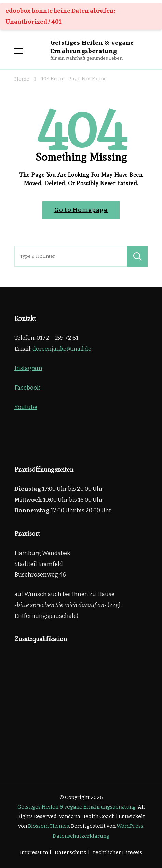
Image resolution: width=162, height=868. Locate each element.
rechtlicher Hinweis (118, 852)
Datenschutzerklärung (81, 836)
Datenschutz (70, 852)
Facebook (27, 388)
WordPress (130, 826)
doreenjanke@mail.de (62, 349)
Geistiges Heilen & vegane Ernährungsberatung (92, 47)
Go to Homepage (81, 210)
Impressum (34, 852)
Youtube (26, 407)
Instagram (28, 368)
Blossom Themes (49, 826)
